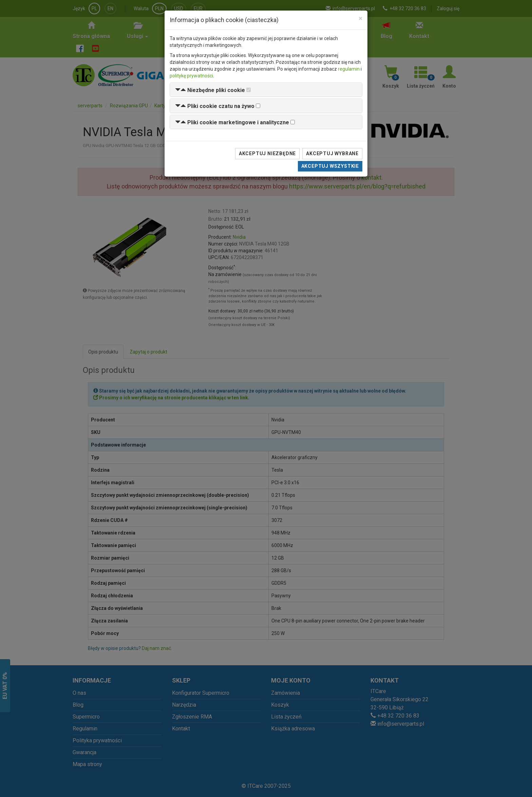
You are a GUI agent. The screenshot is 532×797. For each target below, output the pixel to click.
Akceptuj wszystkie (330, 166)
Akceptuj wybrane (332, 153)
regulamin (349, 69)
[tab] (266, 90)
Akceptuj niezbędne (267, 153)
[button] (210, 90)
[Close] (360, 19)
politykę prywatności (191, 76)
